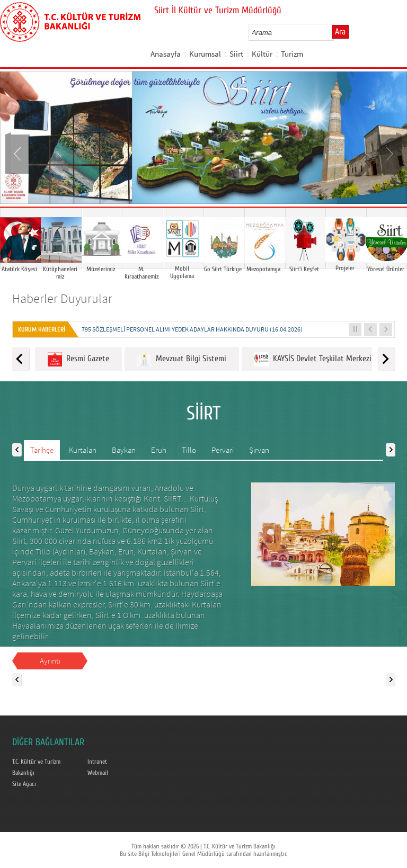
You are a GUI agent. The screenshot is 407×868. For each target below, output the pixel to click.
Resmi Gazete (78, 359)
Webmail (98, 773)
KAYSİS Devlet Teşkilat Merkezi (313, 359)
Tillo (189, 450)
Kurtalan (83, 450)
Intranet (97, 762)
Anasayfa (166, 54)
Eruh (159, 450)
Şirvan (259, 450)
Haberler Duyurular (62, 298)
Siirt (236, 54)
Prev (19, 153)
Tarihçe (42, 450)
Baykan (124, 450)
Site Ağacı (24, 784)
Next (388, 153)
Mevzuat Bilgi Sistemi (182, 359)
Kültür (262, 54)
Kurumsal (205, 54)
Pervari (223, 450)
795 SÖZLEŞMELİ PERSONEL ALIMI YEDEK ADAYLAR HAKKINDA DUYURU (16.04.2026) (192, 329)
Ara (340, 32)
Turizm (292, 54)
